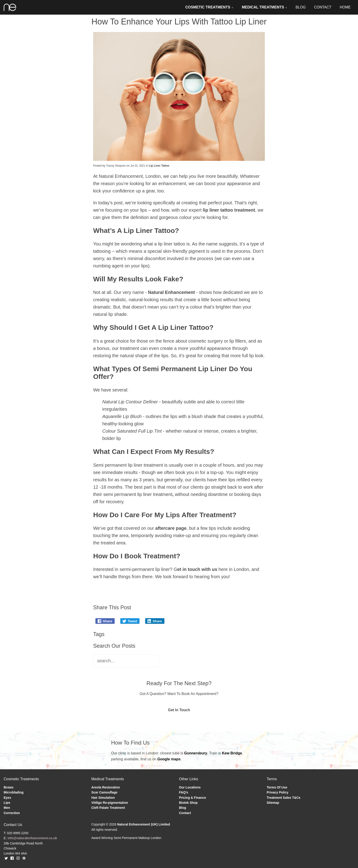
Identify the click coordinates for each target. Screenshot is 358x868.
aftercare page (171, 528)
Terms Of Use (277, 787)
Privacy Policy (278, 792)
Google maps (169, 759)
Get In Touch (179, 710)
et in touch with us (197, 569)
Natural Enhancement (171, 292)
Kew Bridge (232, 753)
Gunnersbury (196, 753)
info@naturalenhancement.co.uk (32, 838)
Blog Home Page (113, 589)
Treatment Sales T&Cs (284, 798)
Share (105, 621)
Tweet (130, 621)
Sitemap (273, 803)
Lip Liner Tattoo (159, 166)
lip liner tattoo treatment (229, 210)
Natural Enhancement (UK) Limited (143, 824)
